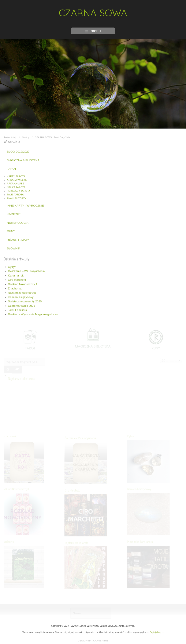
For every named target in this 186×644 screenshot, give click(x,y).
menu (93, 31)
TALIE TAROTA (15, 194)
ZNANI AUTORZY (17, 198)
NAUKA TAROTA (16, 187)
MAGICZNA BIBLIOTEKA (23, 160)
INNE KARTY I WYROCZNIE (25, 205)
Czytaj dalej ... (157, 632)
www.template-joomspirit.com (93, 641)
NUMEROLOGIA (18, 222)
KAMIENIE (14, 214)
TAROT (12, 168)
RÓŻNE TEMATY (18, 239)
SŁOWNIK (14, 248)
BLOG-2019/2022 (18, 151)
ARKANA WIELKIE (17, 179)
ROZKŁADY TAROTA (19, 190)
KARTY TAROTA (16, 176)
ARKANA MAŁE (16, 183)
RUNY (11, 231)
